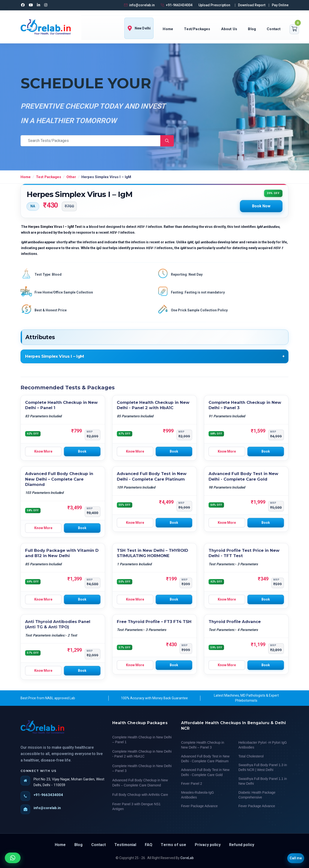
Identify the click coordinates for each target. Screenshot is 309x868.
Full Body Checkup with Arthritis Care (140, 795)
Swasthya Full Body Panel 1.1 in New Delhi (263, 781)
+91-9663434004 (176, 5)
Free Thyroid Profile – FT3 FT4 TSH (154, 622)
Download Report (252, 5)
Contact (274, 29)
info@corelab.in (139, 5)
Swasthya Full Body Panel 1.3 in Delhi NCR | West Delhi (263, 767)
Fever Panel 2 (192, 784)
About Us (229, 29)
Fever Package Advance (199, 806)
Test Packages (49, 177)
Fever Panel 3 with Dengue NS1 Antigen (136, 806)
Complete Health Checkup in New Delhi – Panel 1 (142, 740)
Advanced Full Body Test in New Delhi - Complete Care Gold (205, 772)
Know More (43, 451)
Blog (252, 29)
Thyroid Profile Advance (235, 622)
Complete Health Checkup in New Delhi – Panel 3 (142, 768)
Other (71, 177)
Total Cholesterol (251, 756)
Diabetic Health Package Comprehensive (257, 795)
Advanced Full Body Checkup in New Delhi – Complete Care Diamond (59, 479)
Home (168, 29)
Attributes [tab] (40, 337)
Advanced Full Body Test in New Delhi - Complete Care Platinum (205, 759)
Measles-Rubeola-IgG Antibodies (197, 795)
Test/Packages (197, 29)
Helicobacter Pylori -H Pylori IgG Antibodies (263, 745)
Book (82, 451)
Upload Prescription (214, 5)
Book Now (261, 206)
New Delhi (139, 28)
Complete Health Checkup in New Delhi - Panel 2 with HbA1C (142, 754)
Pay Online (280, 5)
